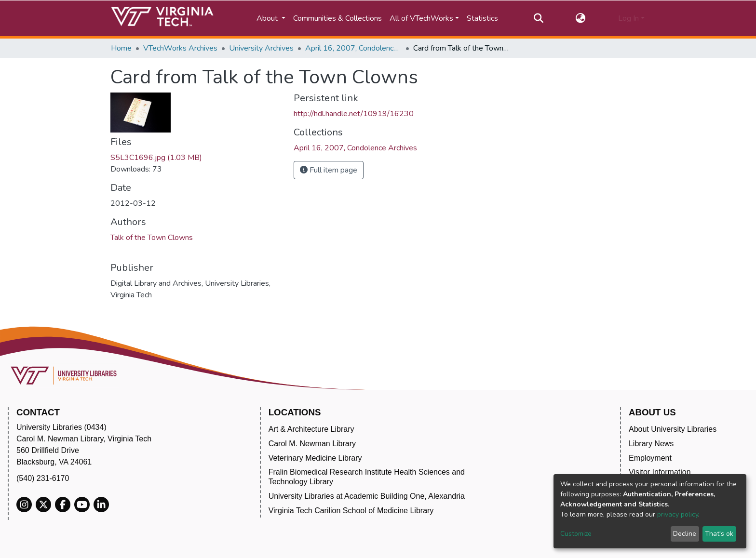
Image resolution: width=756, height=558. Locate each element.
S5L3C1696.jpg (156, 158)
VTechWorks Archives (180, 48)
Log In (628, 18)
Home (121, 48)
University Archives (261, 48)
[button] (581, 18)
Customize (576, 534)
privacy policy (678, 514)
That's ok (719, 534)
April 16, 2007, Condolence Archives (353, 48)
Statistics (482, 18)
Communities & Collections (337, 18)
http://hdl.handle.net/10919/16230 (354, 114)
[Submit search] (538, 18)
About (268, 18)
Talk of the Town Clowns (152, 238)
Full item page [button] (329, 170)
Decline (685, 534)
